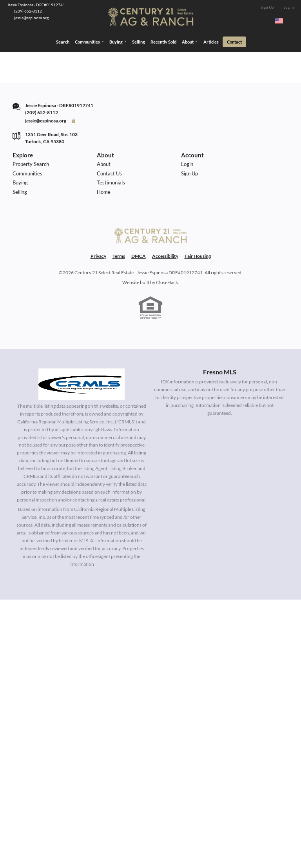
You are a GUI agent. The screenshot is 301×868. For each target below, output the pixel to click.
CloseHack (167, 299)
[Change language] (283, 21)
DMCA (139, 273)
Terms (119, 273)
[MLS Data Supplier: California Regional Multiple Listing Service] (82, 401)
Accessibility (165, 273)
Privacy (98, 273)
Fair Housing (198, 273)
